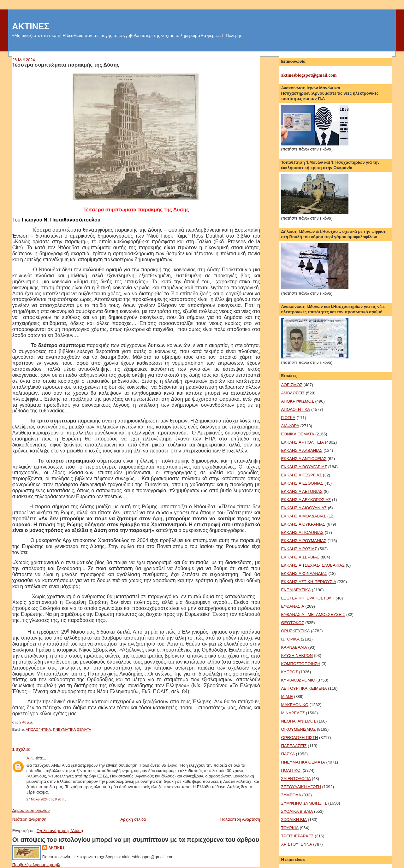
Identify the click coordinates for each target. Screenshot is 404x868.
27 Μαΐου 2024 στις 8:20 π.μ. (47, 799)
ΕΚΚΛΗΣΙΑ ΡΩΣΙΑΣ (299, 549)
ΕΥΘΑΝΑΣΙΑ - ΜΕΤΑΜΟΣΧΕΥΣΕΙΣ (313, 614)
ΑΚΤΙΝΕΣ (31, 26)
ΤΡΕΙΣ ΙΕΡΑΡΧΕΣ (297, 836)
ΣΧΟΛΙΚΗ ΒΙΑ (294, 820)
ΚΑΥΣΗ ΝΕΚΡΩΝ (297, 655)
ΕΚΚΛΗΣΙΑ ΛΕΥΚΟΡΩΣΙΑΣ (306, 500)
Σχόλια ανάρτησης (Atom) (60, 831)
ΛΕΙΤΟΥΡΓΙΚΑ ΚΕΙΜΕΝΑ (304, 688)
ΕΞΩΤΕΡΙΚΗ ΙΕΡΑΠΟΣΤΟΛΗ (308, 598)
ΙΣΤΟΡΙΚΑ (290, 639)
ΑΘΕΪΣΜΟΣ (292, 385)
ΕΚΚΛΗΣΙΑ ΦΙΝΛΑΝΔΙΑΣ (304, 573)
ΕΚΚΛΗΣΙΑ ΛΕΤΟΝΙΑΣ (302, 491)
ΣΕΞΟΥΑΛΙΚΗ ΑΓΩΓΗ (301, 787)
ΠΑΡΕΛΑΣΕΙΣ (294, 746)
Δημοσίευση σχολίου (31, 810)
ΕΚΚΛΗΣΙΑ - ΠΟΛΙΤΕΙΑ (302, 442)
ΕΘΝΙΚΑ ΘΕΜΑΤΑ (297, 434)
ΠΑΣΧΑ (288, 754)
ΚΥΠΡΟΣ (289, 672)
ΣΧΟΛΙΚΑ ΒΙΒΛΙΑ (297, 811)
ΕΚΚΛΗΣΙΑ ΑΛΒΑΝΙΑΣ (302, 450)
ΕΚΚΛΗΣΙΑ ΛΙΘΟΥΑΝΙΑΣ (304, 508)
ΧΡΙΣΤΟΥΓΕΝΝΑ (296, 844)
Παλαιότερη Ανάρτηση (240, 819)
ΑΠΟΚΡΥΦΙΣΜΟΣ (297, 401)
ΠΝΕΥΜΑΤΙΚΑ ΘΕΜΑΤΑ (72, 729)
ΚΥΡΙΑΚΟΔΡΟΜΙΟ (298, 680)
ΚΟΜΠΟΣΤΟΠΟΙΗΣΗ (301, 664)
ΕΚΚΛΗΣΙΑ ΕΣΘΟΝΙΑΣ (302, 483)
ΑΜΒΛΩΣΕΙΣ (293, 393)
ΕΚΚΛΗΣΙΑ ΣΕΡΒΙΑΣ (300, 557)
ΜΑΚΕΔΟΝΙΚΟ (295, 705)
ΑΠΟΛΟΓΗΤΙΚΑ (39, 729)
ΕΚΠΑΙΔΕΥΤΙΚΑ (296, 590)
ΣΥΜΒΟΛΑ (291, 795)
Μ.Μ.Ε (287, 697)
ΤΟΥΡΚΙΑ (290, 828)
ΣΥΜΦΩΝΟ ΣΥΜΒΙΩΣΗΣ (304, 803)
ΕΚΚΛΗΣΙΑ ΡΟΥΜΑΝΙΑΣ (304, 541)
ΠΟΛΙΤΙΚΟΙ (291, 770)
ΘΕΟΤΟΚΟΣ (292, 623)
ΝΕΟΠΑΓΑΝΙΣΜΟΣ (298, 721)
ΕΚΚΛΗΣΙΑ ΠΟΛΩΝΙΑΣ (302, 532)
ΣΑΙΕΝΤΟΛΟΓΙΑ (296, 779)
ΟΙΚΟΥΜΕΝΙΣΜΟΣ (298, 729)
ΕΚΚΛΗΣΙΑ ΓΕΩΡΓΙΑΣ (301, 475)
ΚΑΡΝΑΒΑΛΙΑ (294, 647)
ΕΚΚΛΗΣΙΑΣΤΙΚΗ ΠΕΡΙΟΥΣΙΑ (309, 582)
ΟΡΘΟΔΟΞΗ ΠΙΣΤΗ (299, 738)
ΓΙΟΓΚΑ (288, 418)
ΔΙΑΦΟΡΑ (290, 426)
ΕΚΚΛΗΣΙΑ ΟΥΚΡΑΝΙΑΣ (303, 524)
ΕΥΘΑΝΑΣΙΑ (293, 606)
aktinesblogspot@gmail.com (309, 75)
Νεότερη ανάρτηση (29, 819)
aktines (57, 848)
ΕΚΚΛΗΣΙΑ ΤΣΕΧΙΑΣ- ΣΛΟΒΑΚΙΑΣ (313, 565)
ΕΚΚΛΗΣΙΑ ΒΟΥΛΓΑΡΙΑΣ (304, 467)
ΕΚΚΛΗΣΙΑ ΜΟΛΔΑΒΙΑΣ (303, 516)
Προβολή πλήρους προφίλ (36, 865)
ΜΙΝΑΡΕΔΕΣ (293, 713)
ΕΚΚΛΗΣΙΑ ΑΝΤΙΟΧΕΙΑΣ (304, 459)
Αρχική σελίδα (133, 819)
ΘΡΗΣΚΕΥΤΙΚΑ (295, 631)
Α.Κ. (30, 758)
